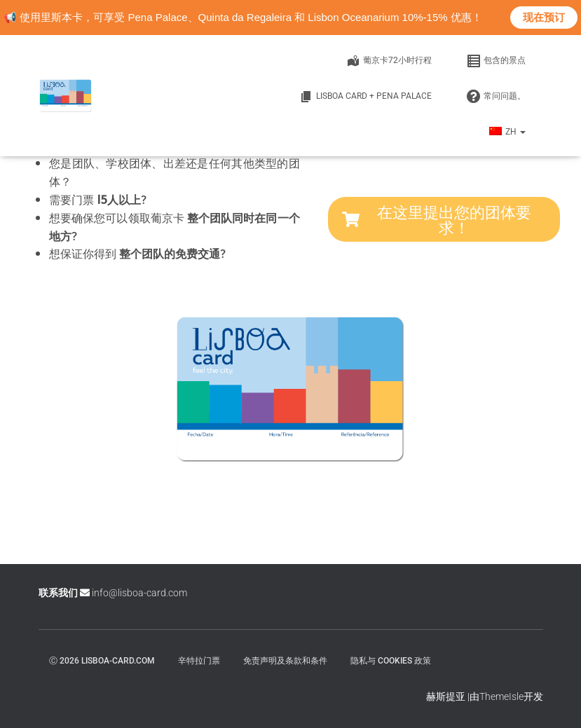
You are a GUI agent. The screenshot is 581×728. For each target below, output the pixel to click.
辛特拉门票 (199, 661)
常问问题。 (496, 97)
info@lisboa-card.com (139, 593)
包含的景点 (496, 61)
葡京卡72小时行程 (389, 61)
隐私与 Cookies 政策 (391, 661)
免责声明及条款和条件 (285, 661)
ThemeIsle (501, 696)
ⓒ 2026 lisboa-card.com (102, 661)
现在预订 (544, 17)
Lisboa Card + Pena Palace (365, 97)
